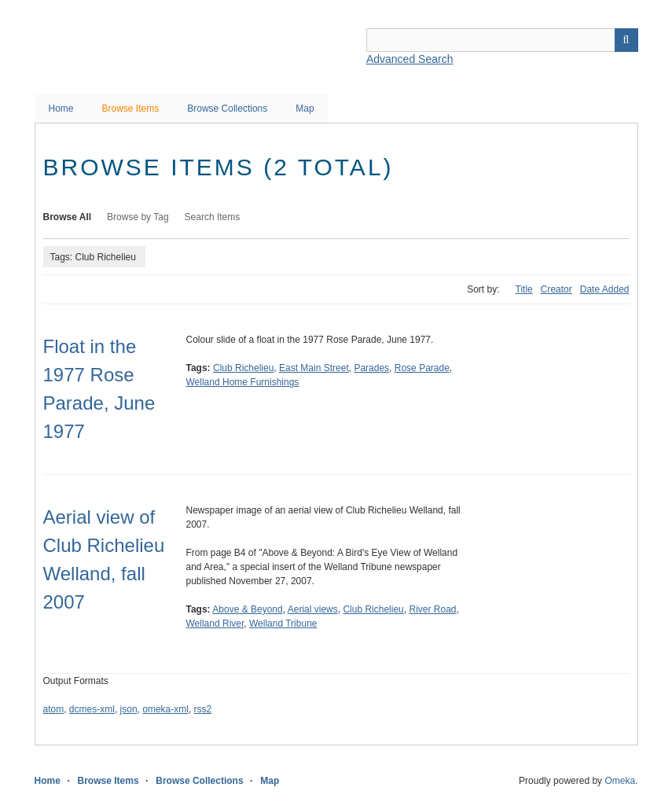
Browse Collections (227, 109)
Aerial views (313, 609)
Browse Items (131, 109)
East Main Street (314, 368)
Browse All (68, 217)
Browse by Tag (138, 217)
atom (54, 709)
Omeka (620, 781)
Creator (556, 289)
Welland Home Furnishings (243, 382)
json (129, 709)
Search (626, 40)
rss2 (203, 709)
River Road (432, 609)
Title (524, 289)
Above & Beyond (247, 609)
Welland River (215, 624)
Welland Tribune (283, 624)
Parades (371, 368)
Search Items (213, 217)
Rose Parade (422, 368)
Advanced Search (410, 59)
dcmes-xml (92, 709)
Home (61, 109)
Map (305, 109)
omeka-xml (165, 709)
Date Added (605, 289)
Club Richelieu (243, 368)
